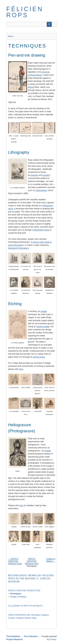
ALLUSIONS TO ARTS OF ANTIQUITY (26, 606)
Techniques (16, 594)
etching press (39, 357)
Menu (11, 36)
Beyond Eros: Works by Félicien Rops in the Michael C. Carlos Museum (31, 578)
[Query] (32, 24)
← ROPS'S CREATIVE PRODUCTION (15, 561)
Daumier (34, 175)
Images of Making (18, 597)
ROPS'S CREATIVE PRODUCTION (32, 561)
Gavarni (46, 175)
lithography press (41, 230)
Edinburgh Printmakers (18, 248)
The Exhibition (13, 636)
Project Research (15, 639)
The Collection (31, 636)
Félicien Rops (25, 12)
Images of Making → (51, 560)
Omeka (53, 639)
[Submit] (49, 24)
